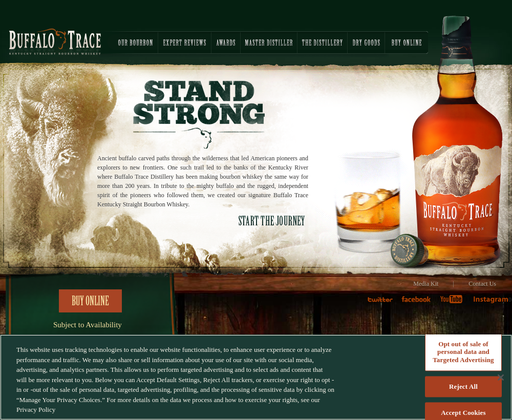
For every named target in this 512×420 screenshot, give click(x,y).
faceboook (419, 303)
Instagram (490, 303)
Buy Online (90, 301)
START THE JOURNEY (272, 221)
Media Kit (426, 284)
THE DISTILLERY (322, 43)
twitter (384, 303)
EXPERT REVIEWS (185, 43)
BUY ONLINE (407, 43)
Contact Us (482, 284)
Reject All (463, 386)
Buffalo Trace (55, 41)
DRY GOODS (366, 43)
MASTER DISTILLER (269, 43)
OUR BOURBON (128, 43)
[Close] (501, 377)
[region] (256, 377)
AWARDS (226, 43)
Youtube (455, 303)
